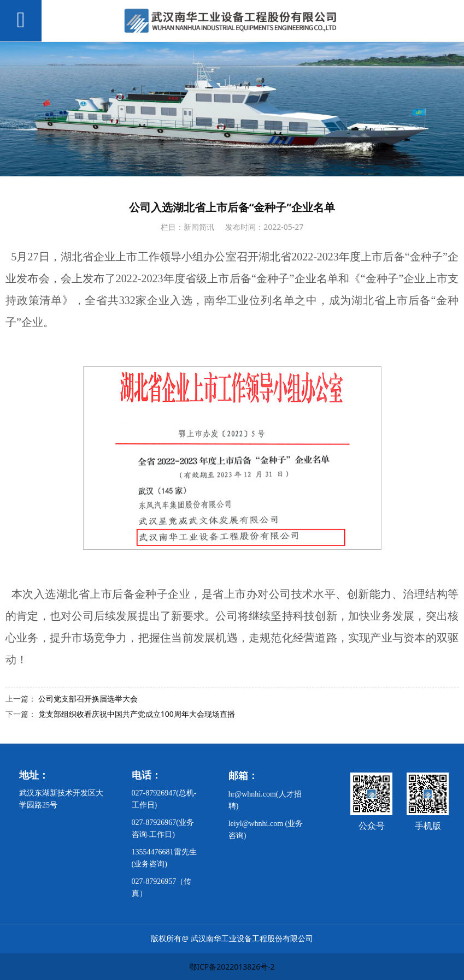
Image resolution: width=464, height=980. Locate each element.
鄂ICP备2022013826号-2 (232, 967)
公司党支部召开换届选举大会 (88, 699)
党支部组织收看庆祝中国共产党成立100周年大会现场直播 (137, 714)
